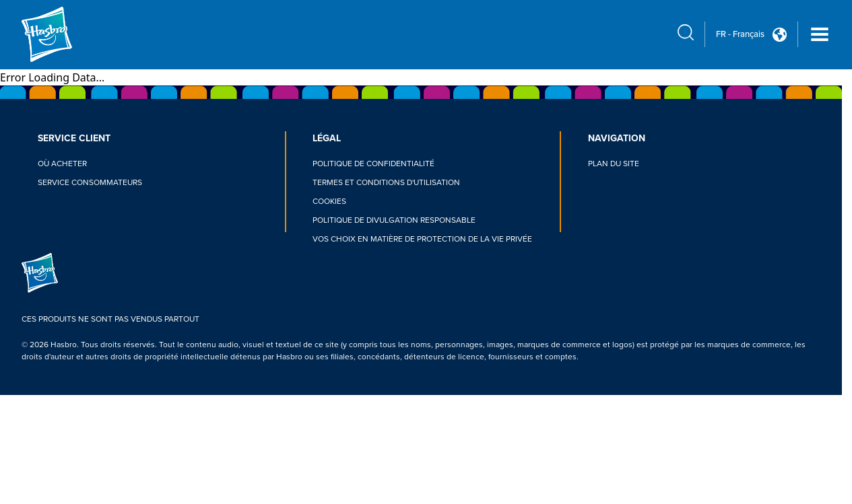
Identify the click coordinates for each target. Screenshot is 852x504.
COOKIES (329, 202)
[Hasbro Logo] (70, 34)
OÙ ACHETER (62, 164)
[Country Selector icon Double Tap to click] (780, 35)
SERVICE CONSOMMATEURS (90, 183)
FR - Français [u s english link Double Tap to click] (740, 34)
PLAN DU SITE (614, 164)
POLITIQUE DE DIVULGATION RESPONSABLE (394, 220)
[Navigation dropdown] (820, 34)
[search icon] (686, 32)
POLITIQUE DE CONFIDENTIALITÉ (373, 164)
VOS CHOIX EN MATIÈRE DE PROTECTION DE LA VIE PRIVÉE (422, 239)
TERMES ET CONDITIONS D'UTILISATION (386, 183)
